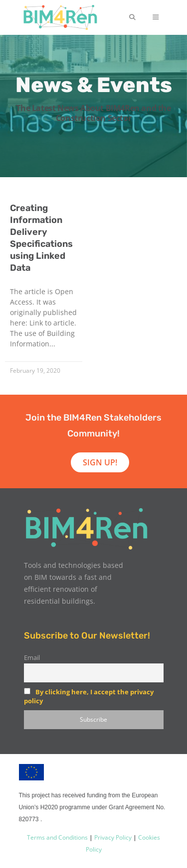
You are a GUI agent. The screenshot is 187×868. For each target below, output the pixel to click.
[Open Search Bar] (132, 17)
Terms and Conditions (57, 837)
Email (32, 658)
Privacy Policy (112, 837)
